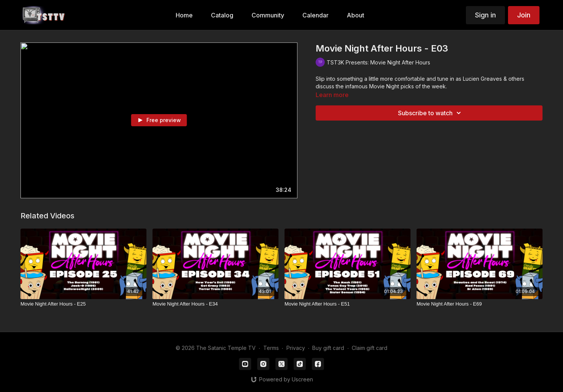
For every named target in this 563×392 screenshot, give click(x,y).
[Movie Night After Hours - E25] (83, 304)
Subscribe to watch (431, 113)
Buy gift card (328, 348)
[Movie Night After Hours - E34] (215, 304)
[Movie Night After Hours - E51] (348, 304)
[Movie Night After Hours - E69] (480, 304)
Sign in (485, 15)
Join (524, 15)
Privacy (296, 348)
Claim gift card (370, 348)
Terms (271, 348)
